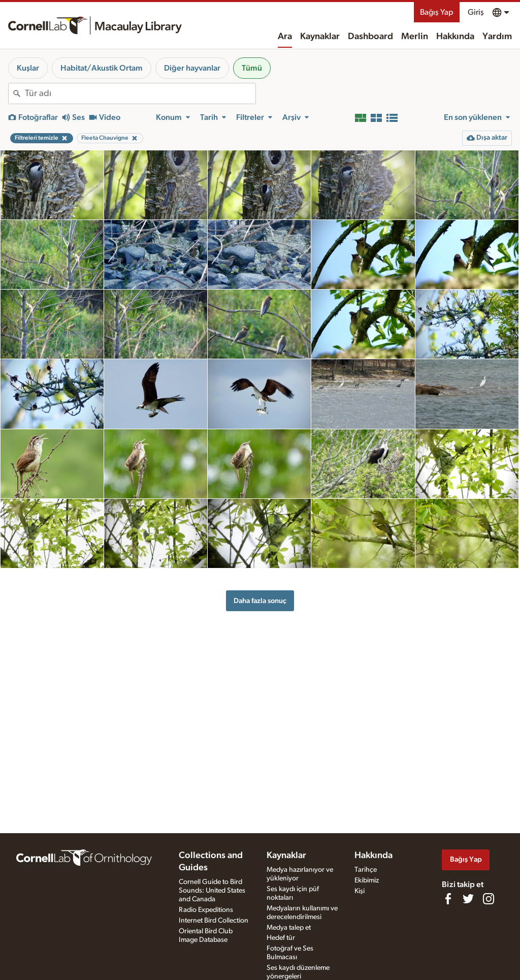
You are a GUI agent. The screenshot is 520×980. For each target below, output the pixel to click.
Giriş (476, 12)
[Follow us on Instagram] (489, 899)
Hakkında (455, 37)
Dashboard (370, 37)
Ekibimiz (367, 880)
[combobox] (140, 93)
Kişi (360, 891)
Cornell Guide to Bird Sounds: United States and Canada (212, 891)
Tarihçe (366, 870)
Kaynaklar (320, 37)
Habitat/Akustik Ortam (102, 68)
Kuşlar (28, 68)
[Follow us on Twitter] (468, 899)
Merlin (415, 37)
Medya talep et (289, 928)
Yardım (497, 37)
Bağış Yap (437, 12)
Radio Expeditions (206, 910)
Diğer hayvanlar (192, 68)
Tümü (252, 68)
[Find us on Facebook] (448, 899)
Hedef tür (281, 938)
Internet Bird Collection (214, 921)
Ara (285, 37)
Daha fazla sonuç (260, 601)
